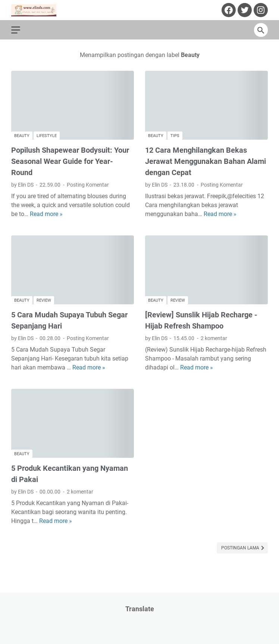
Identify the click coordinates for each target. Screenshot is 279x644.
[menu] (20, 30)
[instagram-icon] (260, 10)
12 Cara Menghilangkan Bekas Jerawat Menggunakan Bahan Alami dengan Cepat (206, 161)
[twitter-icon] (244, 10)
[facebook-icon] (228, 10)
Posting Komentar (88, 185)
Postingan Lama (241, 548)
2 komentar (214, 338)
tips (175, 136)
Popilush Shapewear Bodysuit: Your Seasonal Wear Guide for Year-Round (70, 161)
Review (44, 300)
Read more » (46, 214)
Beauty (22, 136)
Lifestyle (47, 136)
